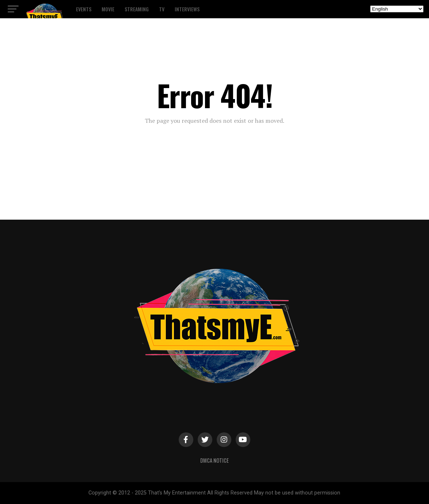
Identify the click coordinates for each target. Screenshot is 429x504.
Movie (108, 9)
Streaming (137, 9)
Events (84, 9)
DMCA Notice (214, 460)
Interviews (187, 9)
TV (162, 9)
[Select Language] (397, 9)
